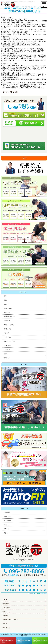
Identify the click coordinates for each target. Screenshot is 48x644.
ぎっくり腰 (7, 312)
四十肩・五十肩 (8, 308)
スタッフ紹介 (7, 516)
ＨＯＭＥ (24, 158)
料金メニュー (7, 525)
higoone (25, 636)
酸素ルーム (7, 358)
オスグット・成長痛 (9, 341)
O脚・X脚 (6, 333)
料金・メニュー (7, 612)
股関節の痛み (7, 329)
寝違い (6, 300)
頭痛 (5, 296)
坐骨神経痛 (7, 321)
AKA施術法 (7, 350)
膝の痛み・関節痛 (9, 325)
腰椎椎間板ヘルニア (9, 317)
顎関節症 (6, 304)
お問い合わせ (6, 628)
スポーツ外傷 (7, 337)
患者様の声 (7, 512)
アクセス (6, 529)
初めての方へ (7, 521)
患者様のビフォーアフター (10, 620)
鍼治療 (6, 354)
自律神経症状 (7, 345)
